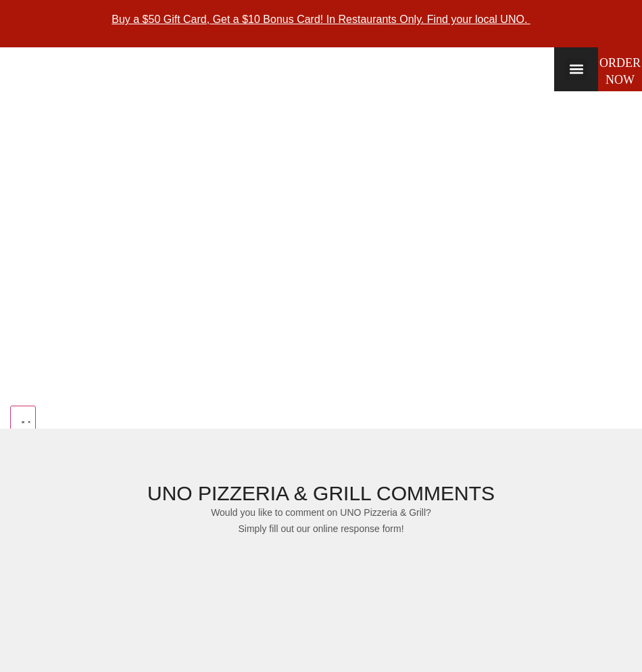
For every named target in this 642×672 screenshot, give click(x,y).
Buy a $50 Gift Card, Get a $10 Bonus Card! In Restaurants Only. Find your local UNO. (321, 19)
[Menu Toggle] (23, 420)
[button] (576, 69)
